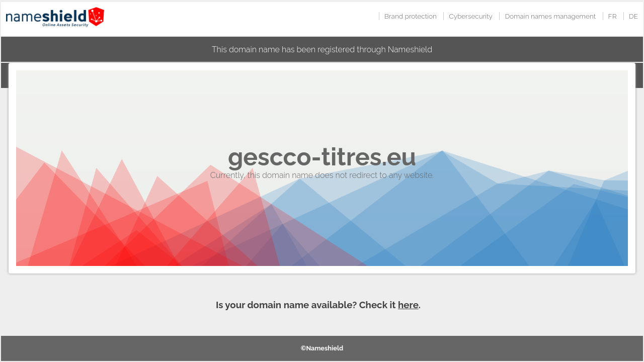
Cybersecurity (471, 16)
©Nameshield (322, 348)
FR (613, 16)
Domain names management (550, 16)
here (408, 305)
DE (633, 16)
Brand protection (411, 16)
